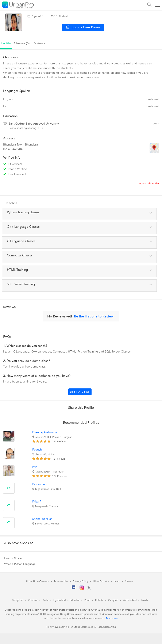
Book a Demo (80, 392)
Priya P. (37, 502)
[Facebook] (74, 589)
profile (6, 43)
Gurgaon (113, 600)
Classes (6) (22, 43)
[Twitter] (89, 589)
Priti (35, 467)
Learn (117, 581)
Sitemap (130, 581)
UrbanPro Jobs (101, 581)
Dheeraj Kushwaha (45, 432)
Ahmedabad (130, 600)
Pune (87, 600)
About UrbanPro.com (37, 581)
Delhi (45, 600)
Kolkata (99, 600)
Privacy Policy (81, 581)
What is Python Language (20, 564)
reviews (39, 43)
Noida (145, 600)
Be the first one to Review (94, 316)
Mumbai (75, 600)
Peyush (37, 450)
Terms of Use (61, 581)
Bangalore (18, 600)
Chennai (33, 600)
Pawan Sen (39, 484)
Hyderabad (59, 600)
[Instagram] (82, 589)
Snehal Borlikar (42, 519)
